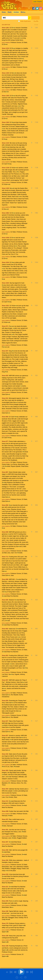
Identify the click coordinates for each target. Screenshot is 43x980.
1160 (36, 122)
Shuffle (36, 21)
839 (36, 532)
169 (36, 936)
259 (36, 850)
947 (36, 351)
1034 (36, 262)
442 (36, 754)
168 (36, 946)
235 (36, 874)
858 (36, 505)
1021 (36, 305)
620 (36, 600)
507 (36, 735)
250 (36, 860)
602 (36, 629)
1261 (36, 28)
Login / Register (38, 1)
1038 (36, 238)
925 (36, 375)
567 (36, 680)
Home (4, 12)
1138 (36, 168)
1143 (36, 143)
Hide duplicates (25, 21)
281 (36, 829)
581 (36, 655)
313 (36, 801)
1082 (36, 213)
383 (36, 770)
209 (36, 901)
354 (36, 789)
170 (36, 923)
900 (36, 417)
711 (36, 557)
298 (36, 811)
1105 (36, 188)
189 (36, 911)
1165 (36, 96)
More (23, 12)
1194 (36, 73)
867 (36, 472)
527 (36, 721)
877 (36, 441)
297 (36, 819)
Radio (10, 12)
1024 (36, 283)
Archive (16, 12)
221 (36, 887)
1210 (36, 48)
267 (36, 842)
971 (36, 326)
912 (36, 398)
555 (36, 700)
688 (36, 579)
